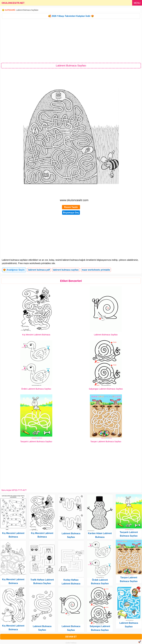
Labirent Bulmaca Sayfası (106, 335)
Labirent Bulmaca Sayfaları (27, 10)
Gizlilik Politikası (71, 643)
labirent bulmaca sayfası (66, 270)
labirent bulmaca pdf (39, 270)
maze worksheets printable (96, 270)
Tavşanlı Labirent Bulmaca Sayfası (36, 441)
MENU (137, 3)
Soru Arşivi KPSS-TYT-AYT (14, 490)
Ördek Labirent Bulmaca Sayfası (36, 389)
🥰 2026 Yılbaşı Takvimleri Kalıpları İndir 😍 (71, 16)
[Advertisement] (71, 41)
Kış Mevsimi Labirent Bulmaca (36, 335)
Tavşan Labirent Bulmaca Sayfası (106, 441)
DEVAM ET (71, 637)
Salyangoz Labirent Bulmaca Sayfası (106, 389)
